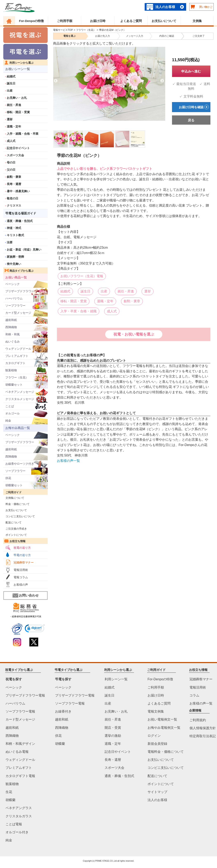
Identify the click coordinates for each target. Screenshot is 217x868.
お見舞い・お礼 (17, 98)
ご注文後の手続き (15, 529)
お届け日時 (98, 21)
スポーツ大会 (15, 155)
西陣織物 (11, 327)
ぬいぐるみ (13, 341)
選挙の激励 (113, 736)
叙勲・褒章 (14, 177)
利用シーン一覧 (116, 679)
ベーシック (13, 284)
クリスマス (14, 206)
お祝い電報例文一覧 (162, 720)
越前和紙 (11, 320)
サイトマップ (157, 792)
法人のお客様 (165, 7)
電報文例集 (156, 712)
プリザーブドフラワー (20, 291)
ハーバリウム (14, 298)
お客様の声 (21, 585)
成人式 (11, 141)
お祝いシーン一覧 (18, 69)
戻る (191, 120)
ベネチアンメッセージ (20, 392)
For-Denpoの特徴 (31, 21)
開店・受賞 (113, 728)
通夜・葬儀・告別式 (20, 221)
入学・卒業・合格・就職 (78, 311)
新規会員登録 (157, 744)
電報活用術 (21, 570)
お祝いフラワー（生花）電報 (82, 276)
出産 (10, 91)
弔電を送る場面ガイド (21, 213)
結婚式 (11, 76)
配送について (12, 523)
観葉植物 (11, 370)
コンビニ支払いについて (19, 516)
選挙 (10, 119)
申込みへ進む (191, 71)
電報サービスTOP (63, 30)
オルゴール (13, 413)
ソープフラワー (15, 306)
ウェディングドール (18, 349)
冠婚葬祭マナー (24, 562)
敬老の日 (13, 198)
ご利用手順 (65, 21)
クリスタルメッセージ (20, 399)
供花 (8, 478)
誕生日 (11, 83)
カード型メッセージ (18, 313)
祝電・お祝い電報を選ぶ (134, 334)
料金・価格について (16, 504)
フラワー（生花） (17, 377)
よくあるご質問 (131, 21)
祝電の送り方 (22, 548)
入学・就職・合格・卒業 (23, 134)
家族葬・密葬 (15, 257)
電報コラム (21, 577)
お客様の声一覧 (68, 461)
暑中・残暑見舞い (18, 191)
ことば (10, 406)
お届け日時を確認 (194, 107)
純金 (8, 421)
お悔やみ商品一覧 (18, 428)
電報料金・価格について (166, 752)
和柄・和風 (13, 334)
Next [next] (162, 81)
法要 (10, 242)
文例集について (14, 498)
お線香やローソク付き (20, 464)
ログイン (154, 736)
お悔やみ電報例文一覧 (164, 728)
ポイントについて (15, 535)
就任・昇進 (14, 105)
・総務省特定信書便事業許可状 (25, 616)
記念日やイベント (18, 148)
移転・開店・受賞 (18, 112)
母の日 (11, 162)
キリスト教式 (15, 235)
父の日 (11, 170)
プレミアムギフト (17, 356)
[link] (35, 629)
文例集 (197, 21)
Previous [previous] (56, 81)
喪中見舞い (14, 264)
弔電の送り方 (22, 555)
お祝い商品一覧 (16, 277)
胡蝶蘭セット (14, 385)
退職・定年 (14, 126)
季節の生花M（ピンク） (112, 30)
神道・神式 (14, 228)
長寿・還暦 (14, 184)
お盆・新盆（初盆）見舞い (24, 249)
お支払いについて (164, 21)
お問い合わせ (26, 596)
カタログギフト (15, 363)
